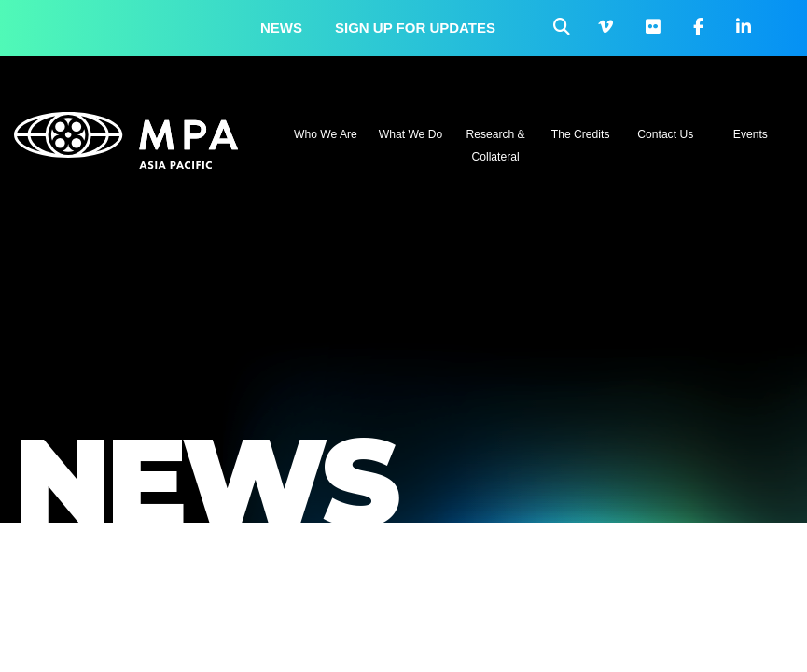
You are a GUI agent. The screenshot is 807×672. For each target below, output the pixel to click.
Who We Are (326, 134)
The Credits (581, 134)
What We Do (410, 134)
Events (751, 134)
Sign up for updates (415, 28)
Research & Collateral (495, 146)
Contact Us (665, 134)
